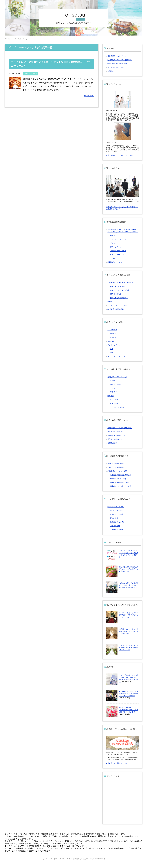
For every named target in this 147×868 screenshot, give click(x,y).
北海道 (113, 381)
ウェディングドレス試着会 (117, 305)
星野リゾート (115, 392)
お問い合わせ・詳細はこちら (116, 763)
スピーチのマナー (117, 530)
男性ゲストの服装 (117, 510)
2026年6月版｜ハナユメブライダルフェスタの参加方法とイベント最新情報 (129, 694)
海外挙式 (111, 396)
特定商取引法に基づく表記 (117, 64)
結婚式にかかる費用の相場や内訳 (120, 428)
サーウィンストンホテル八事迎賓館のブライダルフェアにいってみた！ (129, 615)
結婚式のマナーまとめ (116, 507)
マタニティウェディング (116, 356)
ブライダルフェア (30, 74)
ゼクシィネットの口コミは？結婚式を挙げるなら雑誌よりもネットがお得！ (129, 710)
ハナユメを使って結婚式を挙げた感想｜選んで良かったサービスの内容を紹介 (129, 585)
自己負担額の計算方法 (116, 432)
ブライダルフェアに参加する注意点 (120, 283)
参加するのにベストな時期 (120, 290)
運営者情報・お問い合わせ (117, 56)
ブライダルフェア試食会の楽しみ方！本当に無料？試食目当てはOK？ (129, 569)
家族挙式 (113, 337)
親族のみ (113, 334)
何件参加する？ (116, 294)
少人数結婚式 (112, 330)
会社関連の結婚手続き (118, 479)
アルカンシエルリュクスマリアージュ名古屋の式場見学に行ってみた (129, 647)
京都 (112, 349)
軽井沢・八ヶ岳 (116, 384)
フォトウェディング (115, 345)
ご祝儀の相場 (115, 526)
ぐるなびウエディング (118, 251)
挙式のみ (111, 341)
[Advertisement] (123, 803)
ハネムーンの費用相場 (116, 467)
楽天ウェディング (117, 247)
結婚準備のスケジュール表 (117, 471)
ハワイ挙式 (114, 400)
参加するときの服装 (117, 286)
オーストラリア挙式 (117, 407)
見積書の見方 (112, 443)
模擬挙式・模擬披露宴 (116, 309)
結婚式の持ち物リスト (118, 522)
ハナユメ (113, 235)
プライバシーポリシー (116, 67)
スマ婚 (113, 258)
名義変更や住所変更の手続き (121, 475)
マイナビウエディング (118, 239)
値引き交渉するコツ (115, 439)
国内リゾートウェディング (117, 377)
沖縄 (112, 353)
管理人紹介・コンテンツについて (120, 60)
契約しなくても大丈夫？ (119, 298)
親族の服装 (114, 518)
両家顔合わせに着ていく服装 (121, 486)
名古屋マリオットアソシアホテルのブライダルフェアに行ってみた (129, 631)
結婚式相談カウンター (116, 262)
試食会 (110, 302)
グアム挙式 (114, 404)
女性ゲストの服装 (117, 514)
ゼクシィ (113, 243)
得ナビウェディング (117, 255)
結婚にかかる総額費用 (116, 463)
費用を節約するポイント (116, 435)
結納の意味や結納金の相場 (120, 482)
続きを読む (89, 96)
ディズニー (114, 388)
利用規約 (111, 71)
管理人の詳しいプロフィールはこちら (120, 155)
